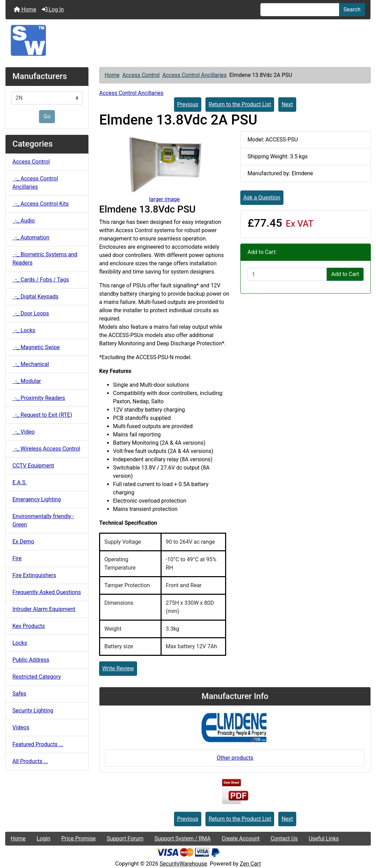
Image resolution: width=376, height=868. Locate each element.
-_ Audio (24, 221)
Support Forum (125, 839)
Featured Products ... (38, 744)
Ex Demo (23, 541)
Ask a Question (262, 198)
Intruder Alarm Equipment (44, 609)
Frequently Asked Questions (47, 592)
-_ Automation (31, 238)
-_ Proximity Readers (39, 398)
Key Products (29, 626)
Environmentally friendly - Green (43, 520)
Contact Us (284, 839)
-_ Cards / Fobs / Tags (41, 280)
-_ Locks (24, 330)
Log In (53, 9)
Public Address (31, 660)
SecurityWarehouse (183, 864)
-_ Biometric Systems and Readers (45, 259)
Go (47, 116)
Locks (20, 643)
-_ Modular (27, 381)
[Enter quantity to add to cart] (287, 274)
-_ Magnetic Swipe (36, 347)
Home (25, 9)
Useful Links (324, 839)
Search (352, 9)
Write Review (118, 668)
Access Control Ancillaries (194, 75)
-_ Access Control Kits (41, 204)
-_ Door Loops (31, 313)
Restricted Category (37, 677)
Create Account (241, 839)
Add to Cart (345, 274)
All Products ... (30, 761)
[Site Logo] (188, 40)
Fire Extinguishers (34, 575)
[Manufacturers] (47, 98)
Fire (17, 558)
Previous (188, 104)
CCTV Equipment (33, 466)
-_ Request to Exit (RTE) (42, 415)
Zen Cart (250, 864)
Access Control (141, 75)
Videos (21, 727)
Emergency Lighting (37, 499)
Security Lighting (33, 711)
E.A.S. (20, 482)
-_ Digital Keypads (35, 297)
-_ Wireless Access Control (46, 449)
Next (287, 104)
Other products (235, 758)
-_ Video (23, 432)
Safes (19, 694)
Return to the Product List (240, 104)
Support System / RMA (182, 839)
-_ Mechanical (31, 364)
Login (43, 839)
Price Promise (79, 839)
